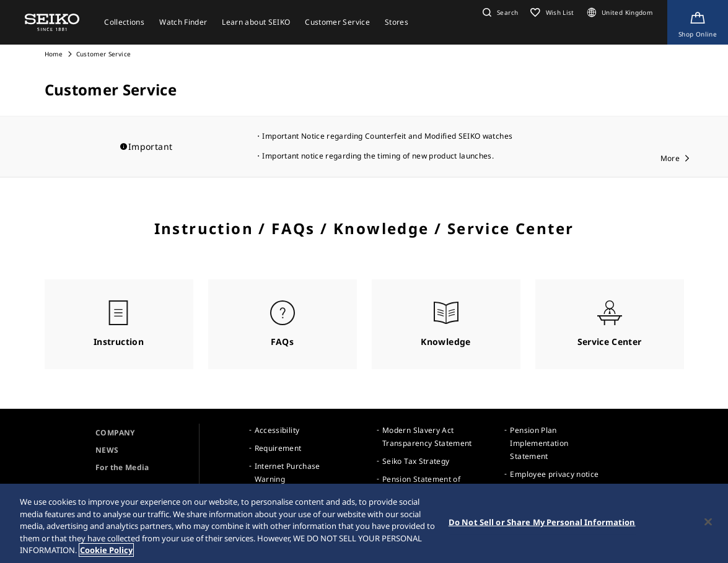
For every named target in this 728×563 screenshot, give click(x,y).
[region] (364, 523)
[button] (499, 12)
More (670, 158)
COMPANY (115, 433)
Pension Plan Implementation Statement (539, 443)
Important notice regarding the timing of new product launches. (378, 156)
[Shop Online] (698, 22)
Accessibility (277, 430)
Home (54, 54)
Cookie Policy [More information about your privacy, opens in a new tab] (106, 550)
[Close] (708, 522)
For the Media (122, 467)
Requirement (278, 448)
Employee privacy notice (554, 474)
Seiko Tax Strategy (416, 461)
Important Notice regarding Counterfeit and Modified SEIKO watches (387, 136)
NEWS (107, 450)
